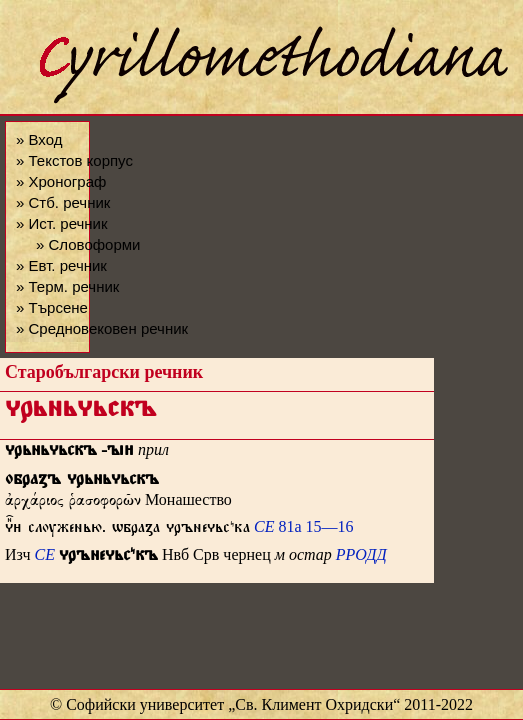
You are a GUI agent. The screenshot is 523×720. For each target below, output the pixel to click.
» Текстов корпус (74, 160)
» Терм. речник (67, 286)
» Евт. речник (61, 265)
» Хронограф (61, 181)
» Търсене (52, 307)
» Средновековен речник (102, 328)
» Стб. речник (63, 202)
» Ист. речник (62, 223)
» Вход (39, 139)
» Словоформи (88, 244)
